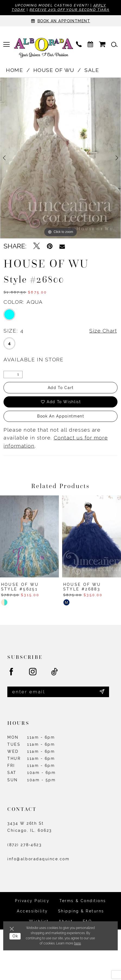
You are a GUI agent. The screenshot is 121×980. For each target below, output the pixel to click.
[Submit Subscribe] (102, 692)
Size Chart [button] (103, 331)
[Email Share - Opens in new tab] (62, 246)
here (77, 943)
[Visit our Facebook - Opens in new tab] (12, 672)
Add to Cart (61, 388)
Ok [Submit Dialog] (15, 936)
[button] (6, 45)
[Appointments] (60, 21)
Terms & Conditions (83, 901)
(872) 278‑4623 (24, 845)
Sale (92, 70)
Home (15, 70)
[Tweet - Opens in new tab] (37, 246)
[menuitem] (6, 45)
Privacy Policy (32, 901)
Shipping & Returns (81, 911)
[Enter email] (58, 692)
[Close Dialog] (13, 929)
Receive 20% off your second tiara (69, 10)
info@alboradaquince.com (38, 859)
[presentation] (29, 536)
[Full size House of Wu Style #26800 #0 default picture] (60, 158)
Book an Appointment (61, 416)
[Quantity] (13, 375)
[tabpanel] (60, 158)
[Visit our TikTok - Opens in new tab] (55, 672)
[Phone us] (79, 45)
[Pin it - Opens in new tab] (50, 246)
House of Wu (54, 70)
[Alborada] (43, 49)
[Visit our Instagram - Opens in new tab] (33, 672)
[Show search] (114, 45)
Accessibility (32, 911)
